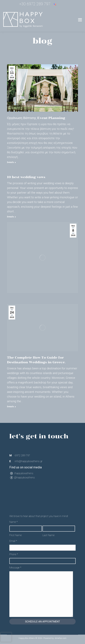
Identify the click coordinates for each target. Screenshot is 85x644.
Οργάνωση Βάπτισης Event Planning (36, 118)
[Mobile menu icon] (80, 20)
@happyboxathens (24, 477)
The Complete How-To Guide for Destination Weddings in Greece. (36, 360)
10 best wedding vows (26, 177)
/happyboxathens (24, 473)
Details (10, 162)
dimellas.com (61, 638)
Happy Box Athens (27, 638)
